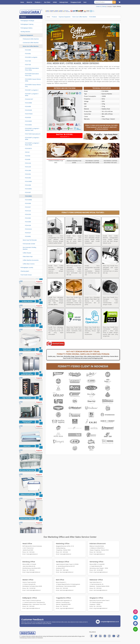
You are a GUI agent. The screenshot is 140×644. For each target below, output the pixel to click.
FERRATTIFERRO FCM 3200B (74, 162)
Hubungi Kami (64, 2)
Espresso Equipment (65, 17)
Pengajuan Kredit (76, 2)
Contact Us (99, 7)
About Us (29, 2)
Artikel (55, 2)
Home (22, 2)
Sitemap (104, 7)
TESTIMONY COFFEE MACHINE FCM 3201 (110, 162)
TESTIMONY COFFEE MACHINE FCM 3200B (92, 162)
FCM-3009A (93, 17)
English (114, 7)
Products (54, 17)
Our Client (47, 2)
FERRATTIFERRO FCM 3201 (56, 162)
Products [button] (38, 2)
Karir (85, 2)
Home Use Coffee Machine (80, 17)
